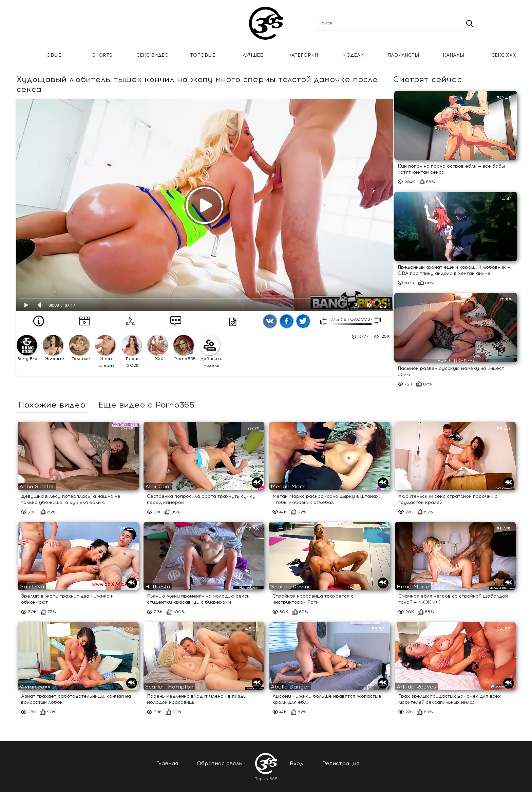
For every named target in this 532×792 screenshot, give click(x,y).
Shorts (102, 55)
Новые (52, 55)
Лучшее (253, 55)
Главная (15, 55)
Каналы (453, 55)
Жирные (53, 348)
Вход (297, 763)
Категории (303, 55)
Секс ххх (504, 55)
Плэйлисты (403, 55)
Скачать (356, 305)
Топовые (203, 55)
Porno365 (185, 348)
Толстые (79, 348)
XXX (157, 348)
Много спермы (105, 351)
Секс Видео (153, 55)
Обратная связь (220, 763)
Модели (353, 55)
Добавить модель (211, 351)
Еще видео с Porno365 (146, 405)
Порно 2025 (131, 351)
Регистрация (341, 763)
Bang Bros (28, 348)
